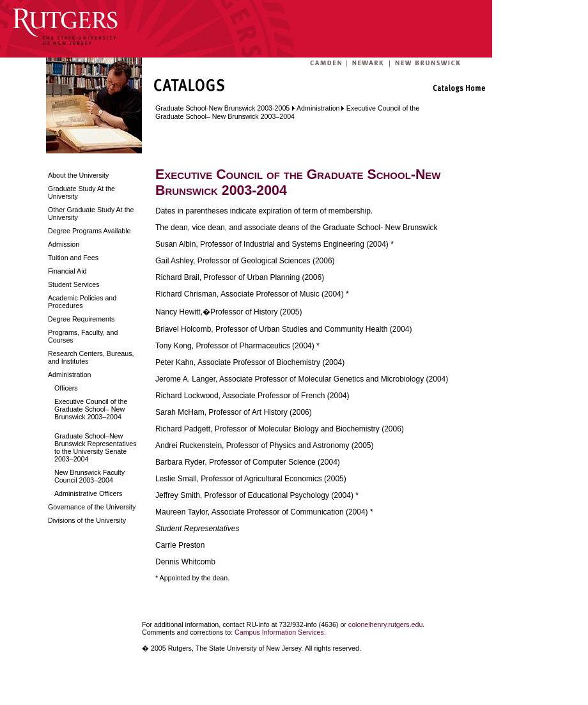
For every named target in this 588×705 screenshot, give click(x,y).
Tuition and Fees (73, 258)
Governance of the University (92, 507)
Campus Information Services (279, 632)
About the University (78, 175)
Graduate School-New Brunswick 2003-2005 (222, 108)
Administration (70, 375)
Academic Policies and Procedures (82, 302)
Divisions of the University (87, 520)
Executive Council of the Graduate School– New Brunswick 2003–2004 (91, 409)
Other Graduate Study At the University (91, 213)
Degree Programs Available (89, 231)
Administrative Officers (88, 493)
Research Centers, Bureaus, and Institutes (91, 357)
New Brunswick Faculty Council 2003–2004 (89, 476)
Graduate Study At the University (81, 192)
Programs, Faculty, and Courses (83, 336)
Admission (64, 244)
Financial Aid (67, 271)
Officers (66, 388)
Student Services (74, 284)
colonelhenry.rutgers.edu (386, 624)
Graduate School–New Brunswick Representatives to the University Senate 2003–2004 (96, 447)
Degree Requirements (81, 319)
